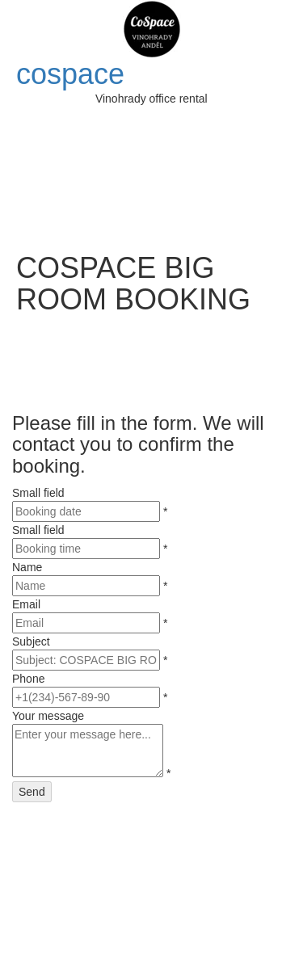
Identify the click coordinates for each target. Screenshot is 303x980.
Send (32, 792)
